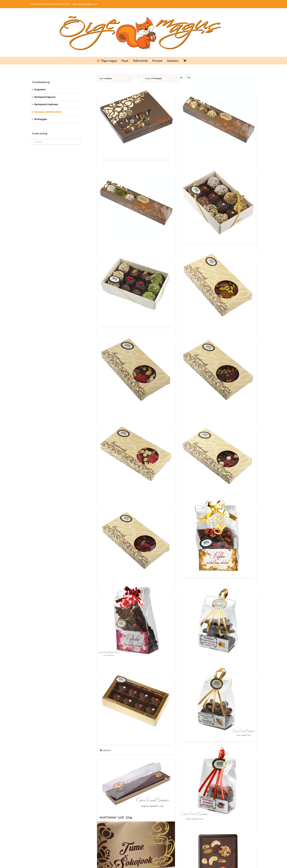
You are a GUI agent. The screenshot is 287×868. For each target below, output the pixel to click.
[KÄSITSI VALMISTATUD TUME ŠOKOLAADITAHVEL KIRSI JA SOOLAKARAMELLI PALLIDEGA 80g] (218, 368)
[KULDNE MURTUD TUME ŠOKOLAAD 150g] (218, 535)
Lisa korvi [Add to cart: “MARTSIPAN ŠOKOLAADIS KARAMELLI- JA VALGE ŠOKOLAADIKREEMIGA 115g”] (107, 750)
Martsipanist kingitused (46, 104)
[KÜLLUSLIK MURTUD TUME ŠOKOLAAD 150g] (136, 619)
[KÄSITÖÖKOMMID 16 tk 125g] (136, 117)
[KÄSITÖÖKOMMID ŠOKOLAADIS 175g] (218, 201)
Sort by (106, 78)
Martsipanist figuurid (45, 97)
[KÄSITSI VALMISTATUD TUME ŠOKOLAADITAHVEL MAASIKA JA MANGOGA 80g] (136, 452)
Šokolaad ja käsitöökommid (48, 112)
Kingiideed (40, 90)
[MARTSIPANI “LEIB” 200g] (136, 785)
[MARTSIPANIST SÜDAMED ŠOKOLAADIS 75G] (218, 783)
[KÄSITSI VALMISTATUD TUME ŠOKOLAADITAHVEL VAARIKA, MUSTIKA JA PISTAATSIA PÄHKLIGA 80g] (136, 535)
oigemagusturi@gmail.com (85, 4)
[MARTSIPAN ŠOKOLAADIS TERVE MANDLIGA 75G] (218, 699)
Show (154, 78)
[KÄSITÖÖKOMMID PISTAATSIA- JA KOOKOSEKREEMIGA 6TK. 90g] (136, 201)
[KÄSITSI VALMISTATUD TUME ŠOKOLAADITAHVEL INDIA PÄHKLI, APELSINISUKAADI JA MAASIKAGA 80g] (136, 368)
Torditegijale (41, 119)
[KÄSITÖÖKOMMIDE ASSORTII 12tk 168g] (136, 284)
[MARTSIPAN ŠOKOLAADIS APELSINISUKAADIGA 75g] (218, 619)
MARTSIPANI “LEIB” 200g (116, 817)
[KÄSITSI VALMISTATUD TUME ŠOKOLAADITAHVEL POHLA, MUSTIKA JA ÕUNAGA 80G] (218, 452)
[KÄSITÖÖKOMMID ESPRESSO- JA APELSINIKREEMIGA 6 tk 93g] (218, 117)
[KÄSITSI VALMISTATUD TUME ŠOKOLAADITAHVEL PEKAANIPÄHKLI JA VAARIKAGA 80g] (218, 284)
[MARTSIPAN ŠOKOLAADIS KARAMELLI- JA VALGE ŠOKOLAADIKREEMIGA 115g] (136, 699)
